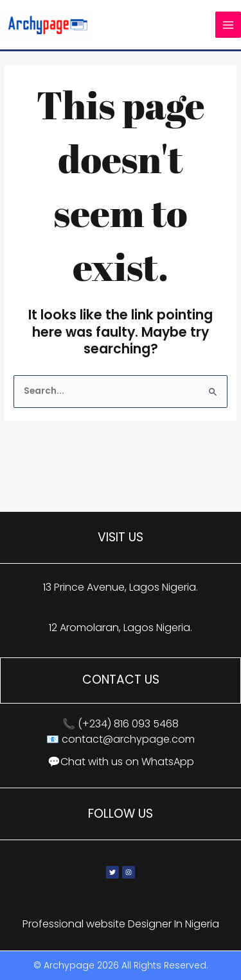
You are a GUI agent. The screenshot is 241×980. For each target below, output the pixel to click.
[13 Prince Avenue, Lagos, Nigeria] (121, 473)
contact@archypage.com (128, 739)
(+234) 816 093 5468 (128, 724)
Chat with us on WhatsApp (127, 762)
